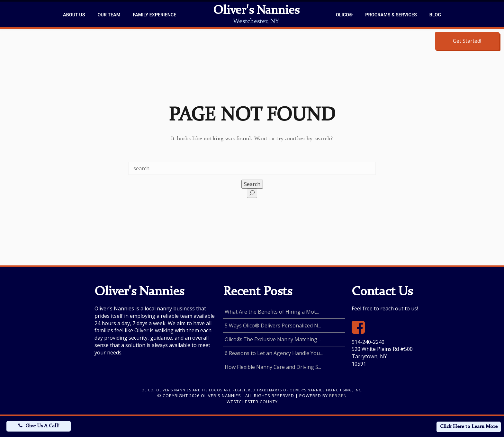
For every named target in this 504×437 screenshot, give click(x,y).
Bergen (338, 396)
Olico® (344, 15)
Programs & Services (391, 15)
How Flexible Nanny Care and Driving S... (273, 367)
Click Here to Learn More (469, 427)
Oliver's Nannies (256, 11)
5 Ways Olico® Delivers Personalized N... (273, 326)
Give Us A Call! (42, 426)
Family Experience (154, 15)
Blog (435, 15)
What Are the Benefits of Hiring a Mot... (272, 312)
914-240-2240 (368, 342)
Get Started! (467, 41)
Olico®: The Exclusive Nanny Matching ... (273, 339)
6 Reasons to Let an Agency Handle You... (274, 353)
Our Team (109, 15)
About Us (74, 15)
